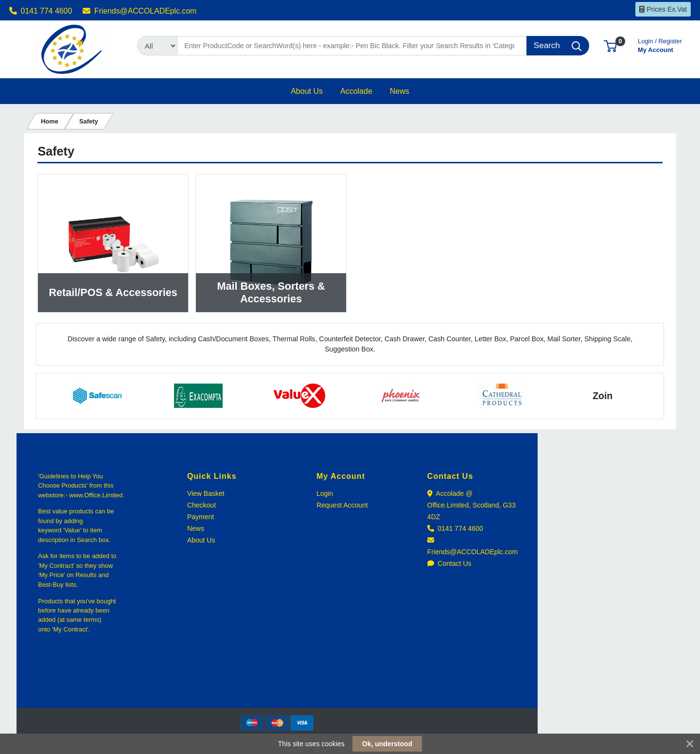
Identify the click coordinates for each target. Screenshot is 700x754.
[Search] (352, 46)
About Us (201, 540)
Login (325, 493)
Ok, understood (387, 744)
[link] (277, 690)
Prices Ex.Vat (663, 9)
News (196, 528)
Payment (201, 517)
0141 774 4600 (41, 11)
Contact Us (449, 563)
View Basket (206, 493)
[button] (610, 45)
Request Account (342, 505)
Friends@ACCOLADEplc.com (140, 11)
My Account (660, 44)
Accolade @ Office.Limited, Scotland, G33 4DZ (472, 505)
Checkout (201, 505)
